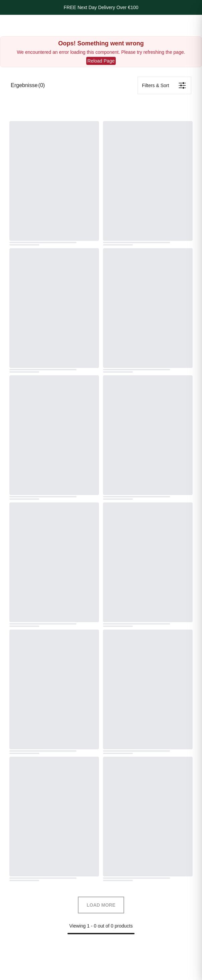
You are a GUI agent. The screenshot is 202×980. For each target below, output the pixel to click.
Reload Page (101, 61)
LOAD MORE (101, 905)
